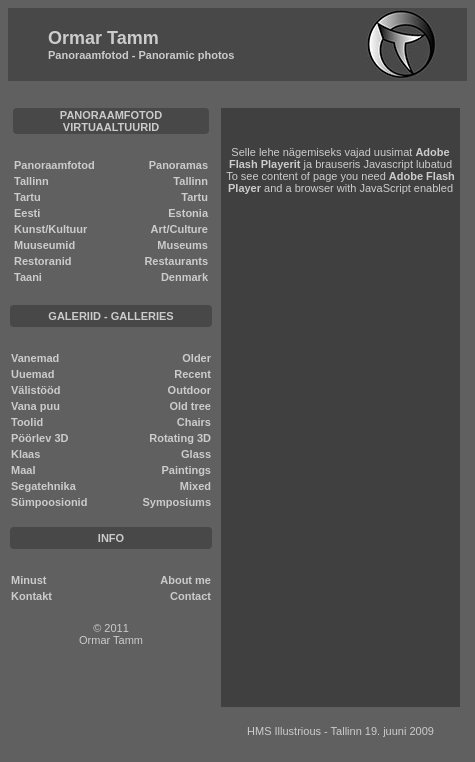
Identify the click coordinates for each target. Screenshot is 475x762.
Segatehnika (43, 486)
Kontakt (31, 596)
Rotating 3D (180, 438)
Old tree (190, 406)
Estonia (188, 213)
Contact (190, 596)
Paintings (186, 470)
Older (196, 358)
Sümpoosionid (49, 502)
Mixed (195, 486)
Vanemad (35, 358)
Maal (23, 470)
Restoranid (42, 261)
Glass (196, 454)
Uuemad (32, 374)
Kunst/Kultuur (50, 229)
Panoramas (178, 165)
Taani (28, 277)
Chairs (194, 422)
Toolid (27, 422)
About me (185, 580)
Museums (182, 245)
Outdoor (189, 390)
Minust (28, 580)
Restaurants (176, 261)
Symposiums (177, 502)
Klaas (25, 454)
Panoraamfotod (54, 165)
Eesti (27, 213)
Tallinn (31, 181)
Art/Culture (179, 229)
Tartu (27, 197)
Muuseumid (44, 245)
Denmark (184, 277)
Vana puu (35, 406)
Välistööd (36, 390)
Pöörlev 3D (39, 438)
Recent (192, 374)
